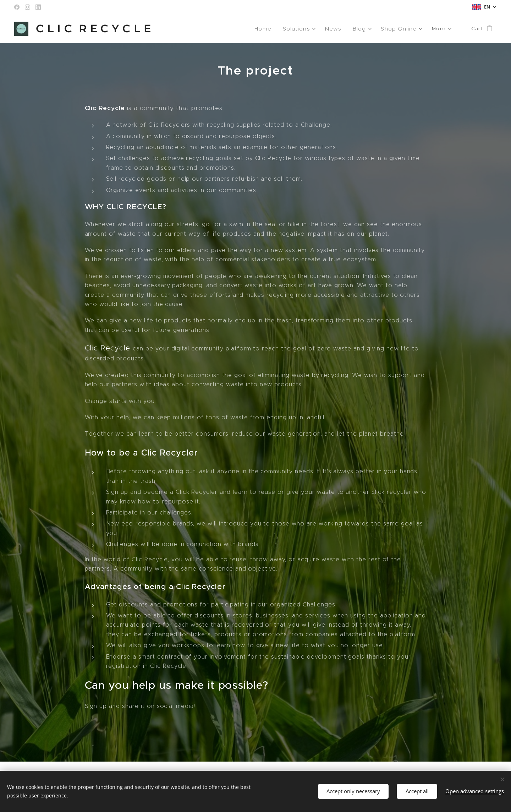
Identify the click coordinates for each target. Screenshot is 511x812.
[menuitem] (269, 29)
